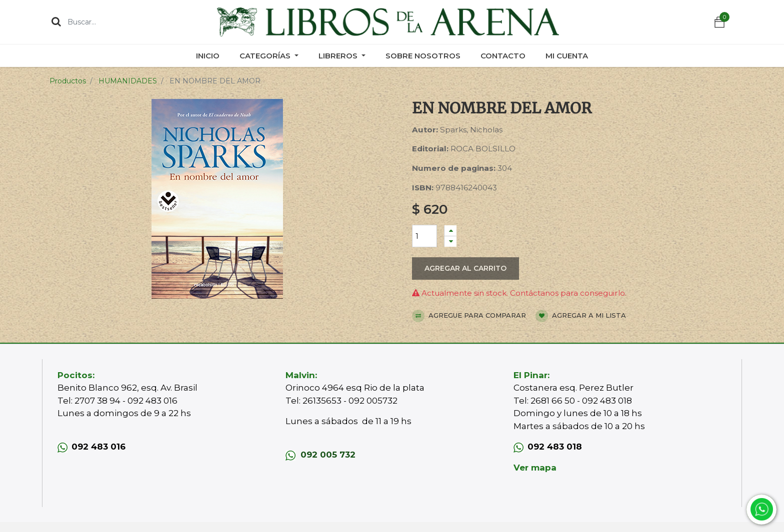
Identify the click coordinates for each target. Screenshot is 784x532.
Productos (68, 81)
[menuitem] (208, 56)
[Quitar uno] (450, 242)
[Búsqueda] (56, 21)
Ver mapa (535, 468)
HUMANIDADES (128, 81)
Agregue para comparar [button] (469, 316)
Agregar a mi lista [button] (581, 316)
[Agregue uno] (450, 231)
